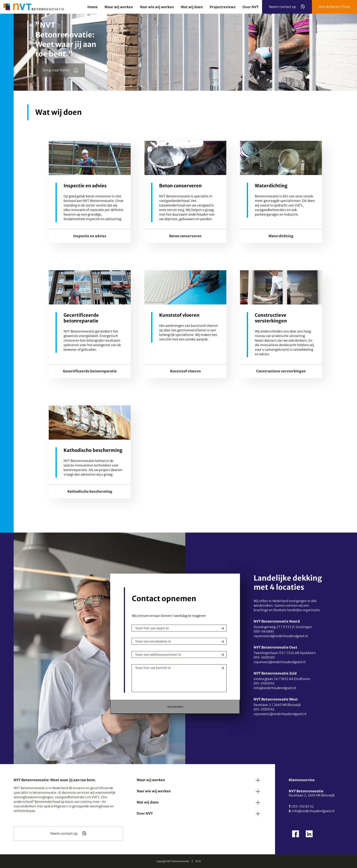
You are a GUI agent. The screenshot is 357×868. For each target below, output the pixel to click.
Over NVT (145, 813)
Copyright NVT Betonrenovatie (173, 861)
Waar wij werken (151, 780)
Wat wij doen (148, 802)
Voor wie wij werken (154, 791)
